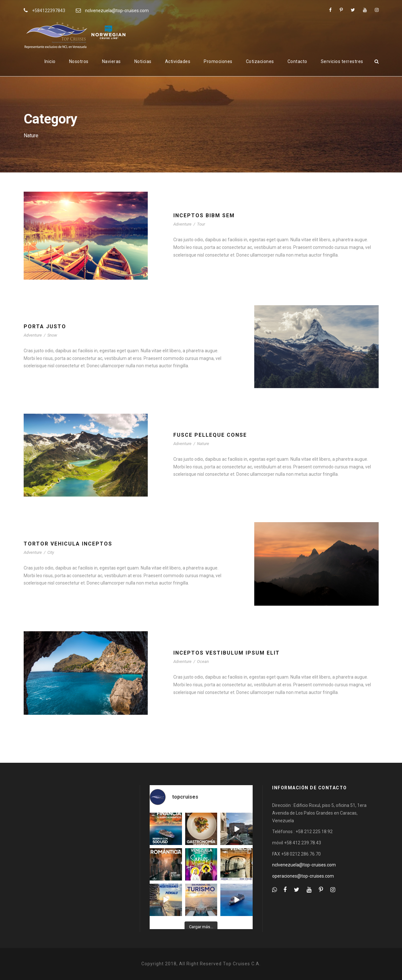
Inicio (50, 61)
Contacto (297, 61)
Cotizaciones (260, 61)
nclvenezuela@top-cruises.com (117, 11)
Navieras (111, 61)
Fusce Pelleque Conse (210, 435)
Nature (203, 444)
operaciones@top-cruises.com (303, 876)
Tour (201, 224)
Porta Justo (45, 327)
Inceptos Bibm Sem (204, 215)
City (51, 552)
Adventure (182, 224)
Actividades (178, 61)
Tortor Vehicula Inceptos (68, 544)
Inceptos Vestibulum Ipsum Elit (227, 653)
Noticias (143, 61)
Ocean (203, 661)
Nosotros (79, 61)
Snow (52, 335)
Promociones (218, 61)
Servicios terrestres (342, 61)
